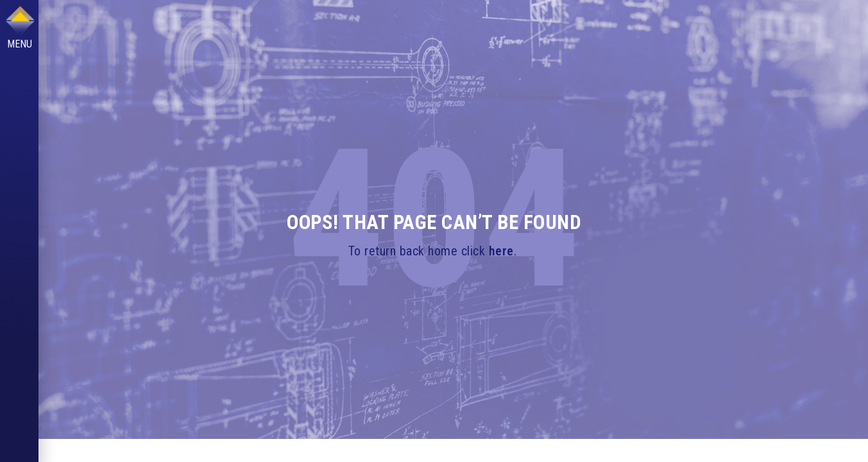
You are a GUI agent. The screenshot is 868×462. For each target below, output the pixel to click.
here (501, 251)
